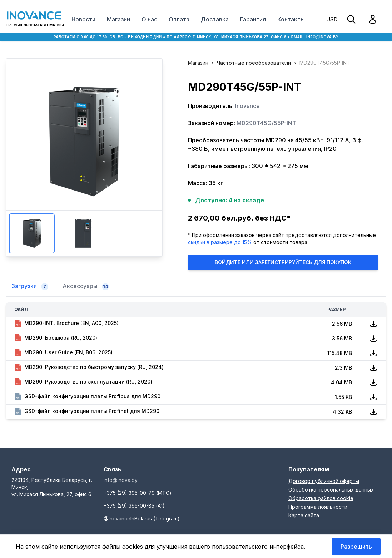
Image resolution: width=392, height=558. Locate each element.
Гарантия (253, 19)
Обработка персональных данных (331, 490)
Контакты (291, 19)
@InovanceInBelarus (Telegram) (142, 519)
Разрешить (356, 547)
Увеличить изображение (84, 142)
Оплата (179, 19)
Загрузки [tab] (30, 286)
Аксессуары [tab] (86, 286)
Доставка (215, 19)
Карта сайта (304, 515)
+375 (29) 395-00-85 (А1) (134, 506)
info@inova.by (322, 37)
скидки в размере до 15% (220, 242)
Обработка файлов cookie (321, 498)
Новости (83, 19)
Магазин (118, 19)
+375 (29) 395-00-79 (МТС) (138, 493)
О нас (149, 19)
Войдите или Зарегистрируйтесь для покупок (283, 262)
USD (332, 19)
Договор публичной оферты (324, 481)
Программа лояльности (318, 507)
